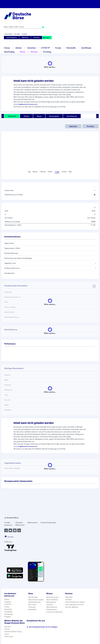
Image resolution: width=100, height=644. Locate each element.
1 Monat (43, 172)
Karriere (8, 627)
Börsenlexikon (52, 607)
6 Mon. (50, 172)
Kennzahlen (54, 116)
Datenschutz (20, 525)
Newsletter (9, 34)
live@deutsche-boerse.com (28, 104)
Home (7, 48)
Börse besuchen (53, 597)
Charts (26, 116)
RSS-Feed (32, 605)
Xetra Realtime (12, 37)
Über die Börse (52, 600)
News (23, 52)
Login (46, 37)
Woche (35, 172)
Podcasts (32, 607)
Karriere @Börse (72, 607)
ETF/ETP (46, 48)
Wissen (34, 52)
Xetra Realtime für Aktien (75, 602)
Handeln (50, 605)
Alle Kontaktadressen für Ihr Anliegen (42, 627)
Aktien (19, 48)
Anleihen (32, 48)
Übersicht (12, 116)
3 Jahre (64, 172)
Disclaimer (19, 523)
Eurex (7, 634)
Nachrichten (33, 597)
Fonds (58, 48)
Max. (70, 172)
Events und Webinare (55, 612)
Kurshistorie (72, 116)
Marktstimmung (34, 602)
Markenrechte (32, 523)
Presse (7, 629)
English (25, 34)
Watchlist (25, 37)
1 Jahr (57, 172)
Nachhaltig (9, 52)
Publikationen (52, 609)
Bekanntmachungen (36, 600)
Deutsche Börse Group (13, 632)
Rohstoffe (71, 48)
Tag (29, 172)
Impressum (8, 525)
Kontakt (17, 34)
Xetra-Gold (9, 637)
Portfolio (37, 37)
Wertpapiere (51, 602)
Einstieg (47, 52)
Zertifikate (86, 48)
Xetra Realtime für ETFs (74, 605)
